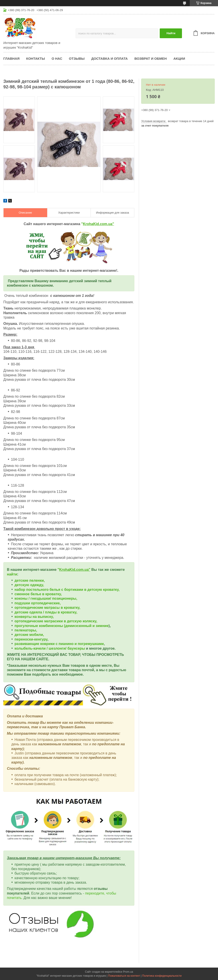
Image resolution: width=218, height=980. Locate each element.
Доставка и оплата (109, 59)
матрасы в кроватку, (62, 608)
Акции (179, 59)
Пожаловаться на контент (124, 976)
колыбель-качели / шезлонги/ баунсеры (50, 648)
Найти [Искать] (171, 33)
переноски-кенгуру (31, 639)
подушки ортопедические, (37, 603)
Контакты (36, 59)
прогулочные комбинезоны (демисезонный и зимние (62, 626)
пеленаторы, (26, 630)
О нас (57, 59)
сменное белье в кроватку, (38, 594)
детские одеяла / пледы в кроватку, (46, 612)
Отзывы (77, 59)
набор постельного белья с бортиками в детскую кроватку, (67, 590)
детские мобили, (29, 635)
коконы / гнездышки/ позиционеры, (46, 598)
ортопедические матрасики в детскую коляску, (56, 621)
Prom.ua (128, 972)
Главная (11, 59)
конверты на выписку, (34, 617)
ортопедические (29, 608)
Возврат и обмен (150, 59)
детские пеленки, (30, 580)
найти (12, 574)
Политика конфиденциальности (162, 976)
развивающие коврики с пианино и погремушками (59, 644)
